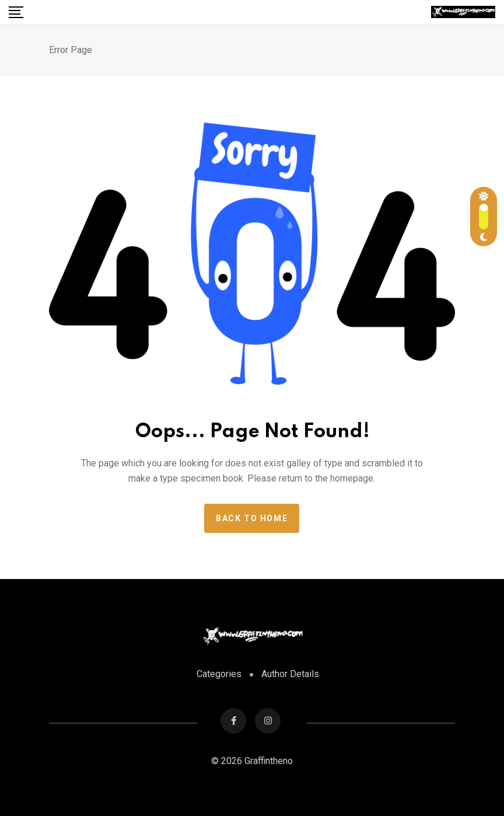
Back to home (252, 518)
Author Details (290, 674)
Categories (219, 674)
